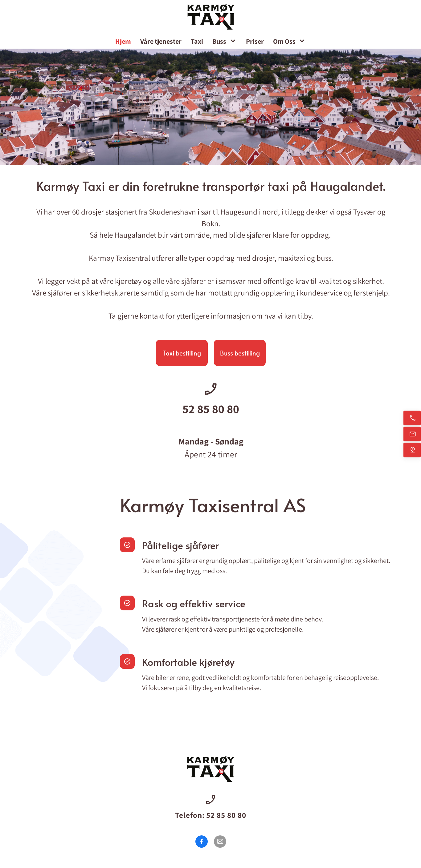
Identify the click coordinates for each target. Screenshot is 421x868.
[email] (220, 842)
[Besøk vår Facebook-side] (202, 842)
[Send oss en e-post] (412, 434)
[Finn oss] (412, 450)
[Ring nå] (412, 418)
